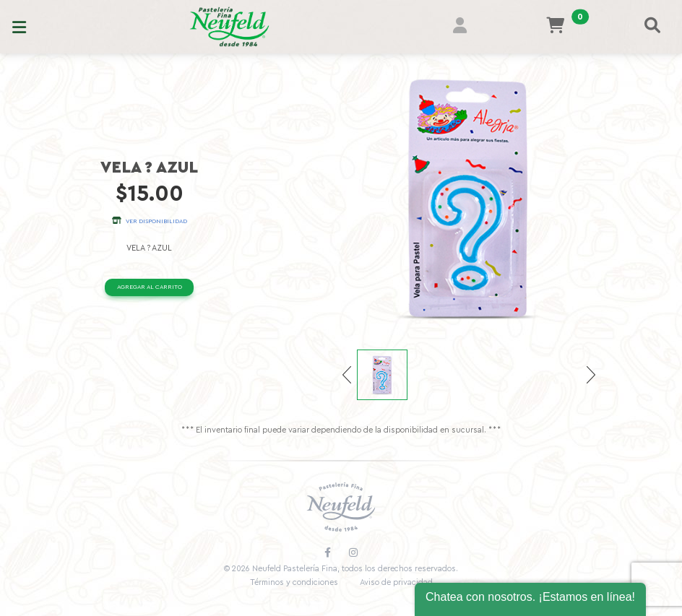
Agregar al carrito (150, 287)
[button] (468, 27)
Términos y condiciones (294, 582)
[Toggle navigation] (19, 27)
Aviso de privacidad (396, 582)
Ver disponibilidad (150, 221)
